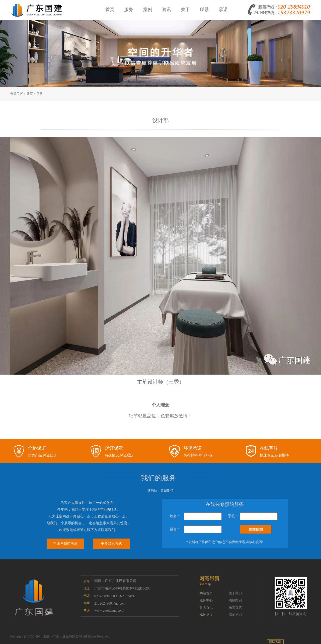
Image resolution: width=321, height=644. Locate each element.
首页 (30, 94)
